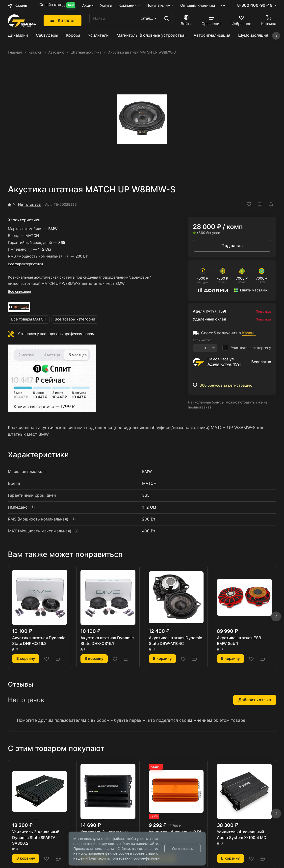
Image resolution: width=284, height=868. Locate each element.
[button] (276, 616)
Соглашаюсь (183, 849)
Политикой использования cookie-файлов (122, 858)
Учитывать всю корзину (247, 348)
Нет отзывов (29, 204)
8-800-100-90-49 (255, 5)
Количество (202, 340)
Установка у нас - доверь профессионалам (56, 334)
